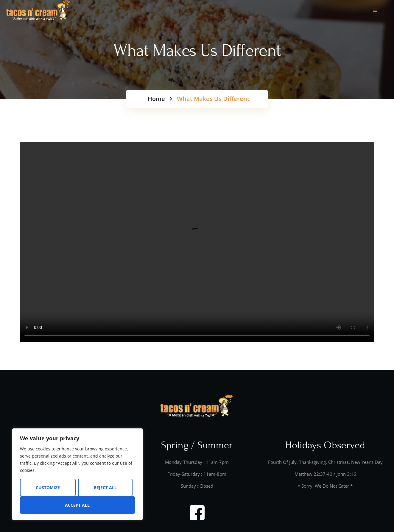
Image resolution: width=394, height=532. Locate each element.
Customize (48, 487)
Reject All (105, 487)
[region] (77, 474)
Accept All (77, 505)
